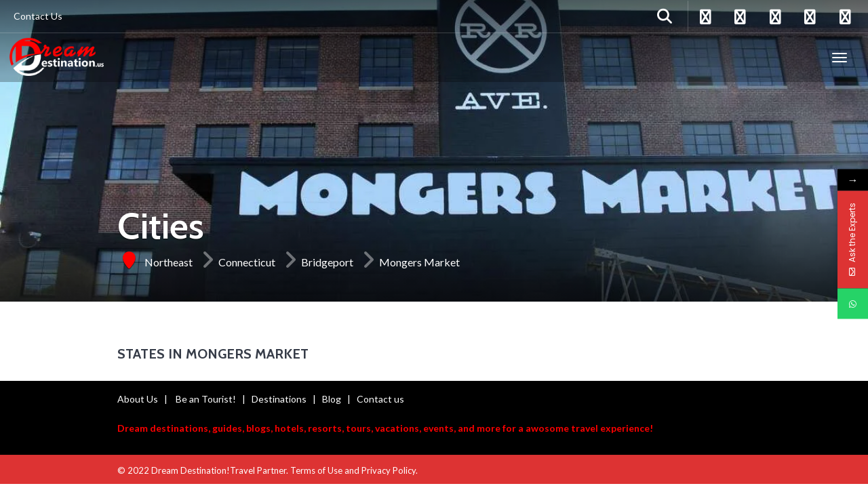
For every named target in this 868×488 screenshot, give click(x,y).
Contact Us (38, 16)
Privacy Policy (389, 470)
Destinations (279, 399)
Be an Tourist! (206, 399)
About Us (138, 399)
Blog (332, 399)
